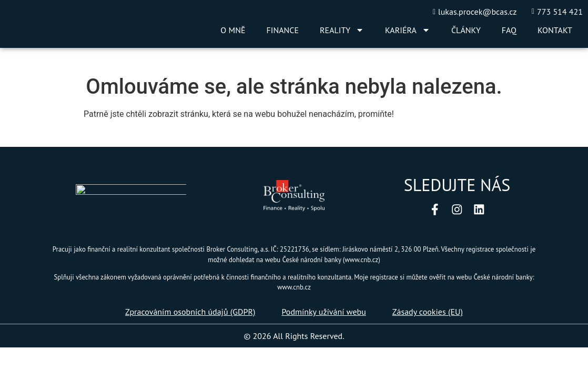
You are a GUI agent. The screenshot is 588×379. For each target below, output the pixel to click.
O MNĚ (233, 30)
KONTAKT (555, 30)
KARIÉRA (408, 30)
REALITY (342, 30)
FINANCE (283, 30)
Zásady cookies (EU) (428, 313)
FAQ (509, 30)
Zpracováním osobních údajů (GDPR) (190, 313)
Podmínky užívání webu (323, 313)
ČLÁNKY (466, 30)
